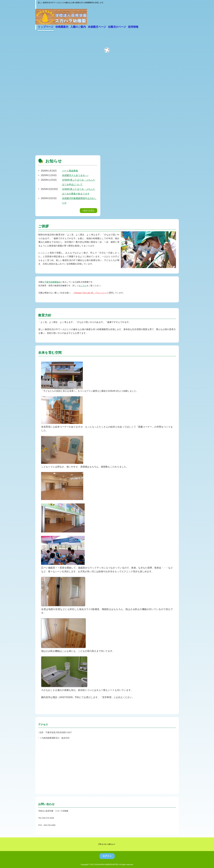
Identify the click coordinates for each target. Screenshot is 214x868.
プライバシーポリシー (107, 844)
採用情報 (133, 27)
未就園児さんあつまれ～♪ (75, 175)
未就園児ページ (97, 27)
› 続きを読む (88, 211)
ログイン (107, 856)
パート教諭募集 (70, 171)
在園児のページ (117, 27)
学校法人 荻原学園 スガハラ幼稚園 (61, 16)
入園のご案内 (78, 27)
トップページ (46, 27)
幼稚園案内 (62, 27)
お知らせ (54, 161)
